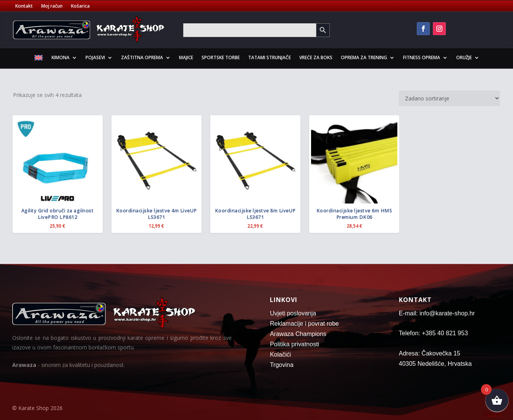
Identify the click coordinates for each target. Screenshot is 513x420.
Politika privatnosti (294, 344)
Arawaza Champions (298, 334)
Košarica (80, 6)
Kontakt (24, 6)
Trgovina (282, 365)
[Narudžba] (449, 98)
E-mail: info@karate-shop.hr (437, 313)
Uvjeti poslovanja (293, 313)
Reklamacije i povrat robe (304, 324)
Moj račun (52, 6)
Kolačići (280, 355)
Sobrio (492, 414)
